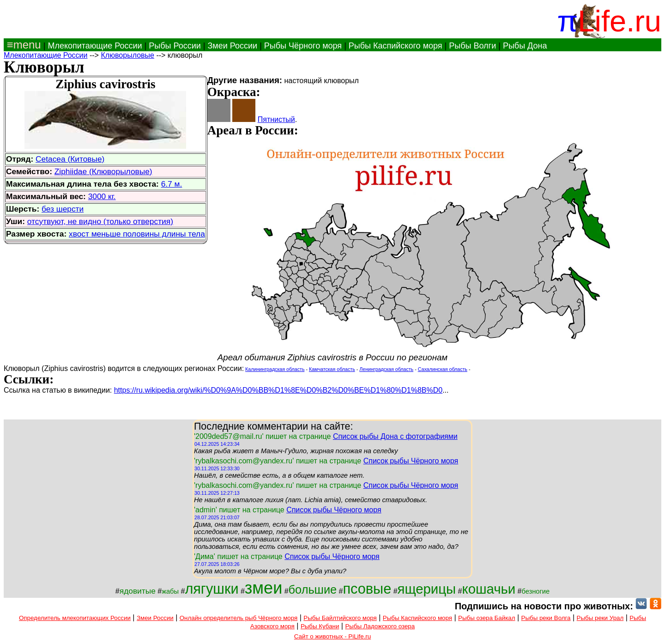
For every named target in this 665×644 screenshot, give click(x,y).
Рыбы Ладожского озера (380, 626)
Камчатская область (332, 369)
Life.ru (620, 21)
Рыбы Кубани (320, 626)
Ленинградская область (386, 369)
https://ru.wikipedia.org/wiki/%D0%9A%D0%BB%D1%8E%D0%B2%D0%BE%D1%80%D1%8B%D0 (278, 390)
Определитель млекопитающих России (75, 618)
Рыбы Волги (472, 46)
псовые (367, 589)
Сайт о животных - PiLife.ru (332, 636)
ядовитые (138, 591)
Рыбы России (175, 46)
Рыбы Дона (525, 46)
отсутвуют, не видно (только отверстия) (100, 221)
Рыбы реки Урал (600, 618)
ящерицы (427, 589)
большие (313, 589)
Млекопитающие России (95, 46)
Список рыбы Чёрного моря (411, 461)
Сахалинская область (443, 369)
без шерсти (63, 209)
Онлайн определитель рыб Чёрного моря (239, 618)
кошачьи (489, 589)
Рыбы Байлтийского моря (340, 618)
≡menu (22, 45)
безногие (535, 591)
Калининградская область (275, 369)
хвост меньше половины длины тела (137, 234)
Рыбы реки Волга (546, 618)
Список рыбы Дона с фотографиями (395, 436)
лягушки (212, 589)
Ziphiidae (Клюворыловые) (103, 171)
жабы (170, 591)
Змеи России (232, 46)
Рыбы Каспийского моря (396, 46)
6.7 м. (172, 184)
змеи (263, 588)
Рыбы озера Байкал (487, 618)
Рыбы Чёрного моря (303, 46)
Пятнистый (276, 119)
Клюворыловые (127, 55)
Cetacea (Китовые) (70, 159)
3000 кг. (102, 196)
